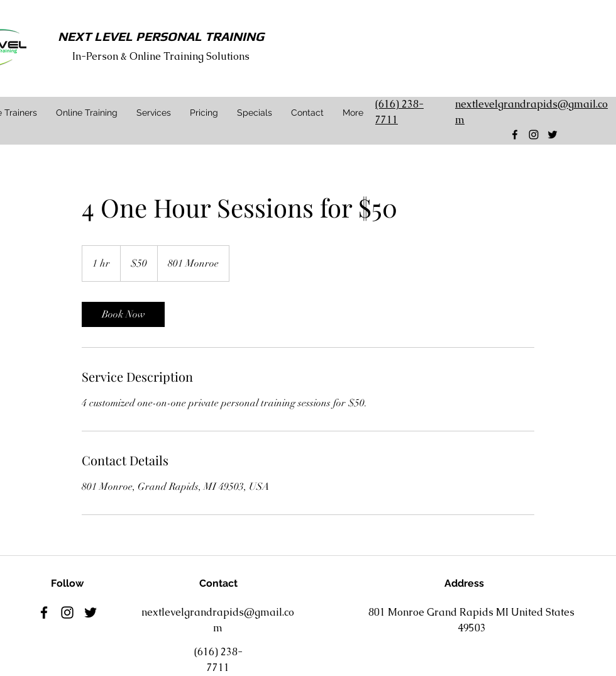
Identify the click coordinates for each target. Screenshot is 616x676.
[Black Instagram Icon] (534, 135)
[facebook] (515, 135)
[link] (123, 314)
